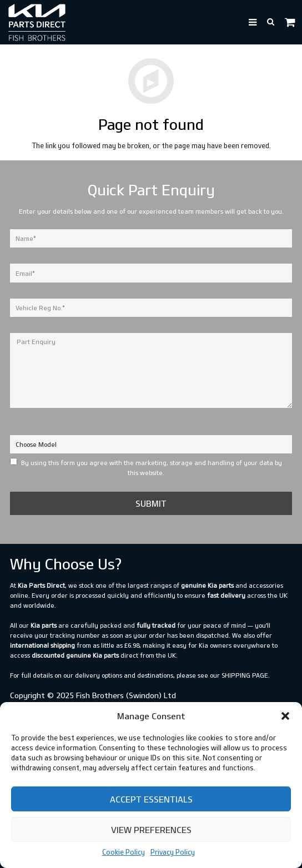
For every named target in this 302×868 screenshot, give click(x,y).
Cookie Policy (124, 852)
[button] (285, 716)
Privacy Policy (173, 852)
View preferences (151, 830)
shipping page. (246, 675)
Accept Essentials (151, 799)
